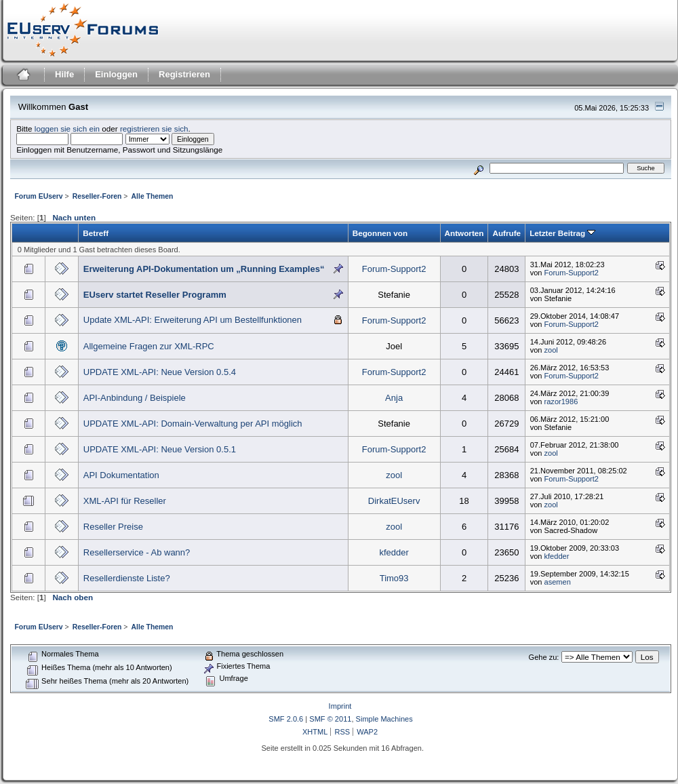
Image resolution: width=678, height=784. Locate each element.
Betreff (96, 233)
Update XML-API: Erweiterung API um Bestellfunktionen (193, 320)
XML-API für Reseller (125, 501)
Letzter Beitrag (562, 233)
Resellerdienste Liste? (127, 578)
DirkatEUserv (394, 501)
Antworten (464, 233)
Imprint (340, 706)
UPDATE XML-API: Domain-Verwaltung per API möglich (193, 424)
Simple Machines (384, 719)
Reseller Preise (113, 527)
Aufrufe (506, 233)
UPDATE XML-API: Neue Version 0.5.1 (160, 449)
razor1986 (561, 401)
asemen (558, 582)
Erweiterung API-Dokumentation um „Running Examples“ (204, 269)
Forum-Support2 (394, 269)
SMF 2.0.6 (286, 719)
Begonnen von (380, 233)
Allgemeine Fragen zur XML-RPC (149, 346)
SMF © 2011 (330, 719)
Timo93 (394, 578)
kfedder (394, 552)
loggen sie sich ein (67, 129)
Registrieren (184, 74)
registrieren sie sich (154, 129)
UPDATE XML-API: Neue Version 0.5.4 (160, 372)
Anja (394, 398)
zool (551, 350)
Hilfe (64, 74)
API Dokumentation (121, 475)
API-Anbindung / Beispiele (135, 398)
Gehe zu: (544, 657)
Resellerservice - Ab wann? (137, 552)
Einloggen (116, 74)
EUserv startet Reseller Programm (155, 295)
